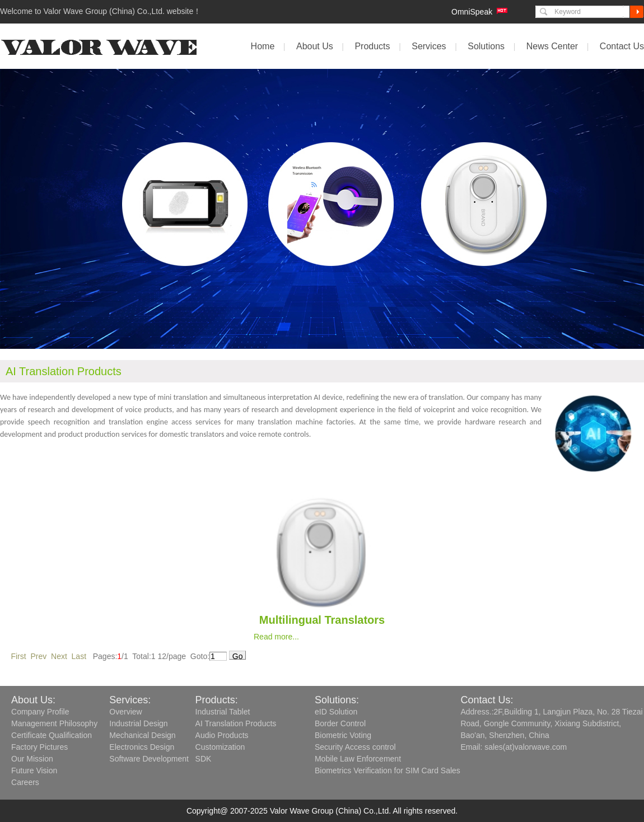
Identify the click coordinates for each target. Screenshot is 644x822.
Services (429, 46)
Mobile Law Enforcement (358, 759)
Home (263, 46)
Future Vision (34, 770)
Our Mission (32, 759)
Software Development (149, 759)
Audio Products (222, 735)
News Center (552, 46)
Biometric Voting (343, 735)
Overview (125, 712)
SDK (204, 759)
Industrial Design (138, 723)
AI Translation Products (236, 723)
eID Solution (336, 712)
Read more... (276, 637)
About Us (315, 46)
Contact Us (622, 46)
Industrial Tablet (223, 712)
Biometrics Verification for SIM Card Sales (388, 770)
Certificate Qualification (52, 735)
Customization (220, 747)
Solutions (486, 46)
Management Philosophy (54, 723)
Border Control (340, 723)
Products (372, 46)
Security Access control (355, 747)
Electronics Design (142, 747)
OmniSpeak (472, 12)
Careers (25, 782)
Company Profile (40, 712)
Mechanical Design (142, 735)
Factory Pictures (39, 747)
